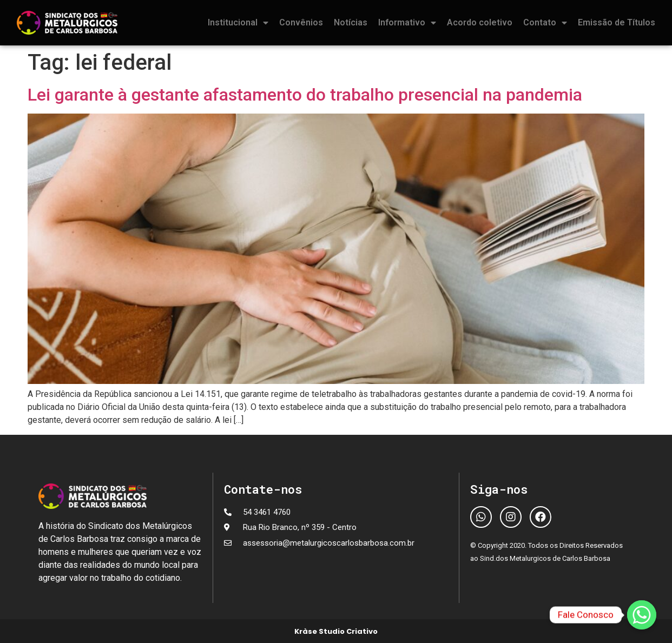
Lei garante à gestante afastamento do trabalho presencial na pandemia (305, 95)
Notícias (351, 22)
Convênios (301, 22)
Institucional (238, 23)
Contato (545, 23)
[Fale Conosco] (642, 615)
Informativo (407, 23)
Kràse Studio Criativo (336, 631)
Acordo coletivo (480, 22)
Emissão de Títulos (617, 22)
